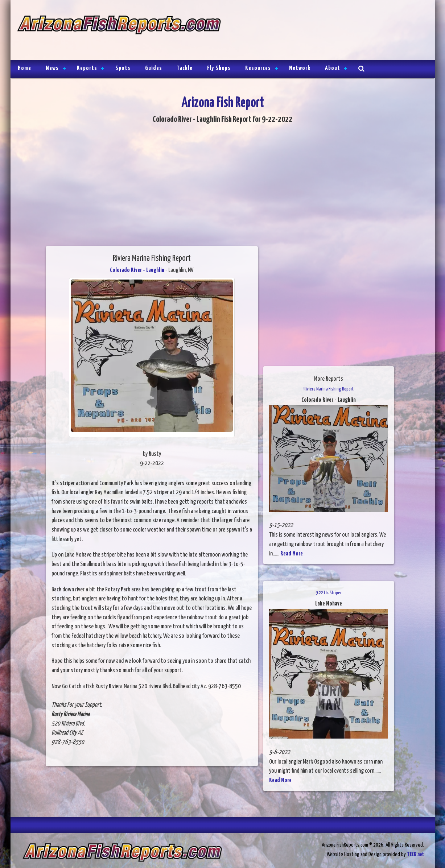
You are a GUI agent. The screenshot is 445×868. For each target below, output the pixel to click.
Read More (292, 554)
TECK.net (415, 854)
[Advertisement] (325, 31)
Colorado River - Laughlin (137, 270)
